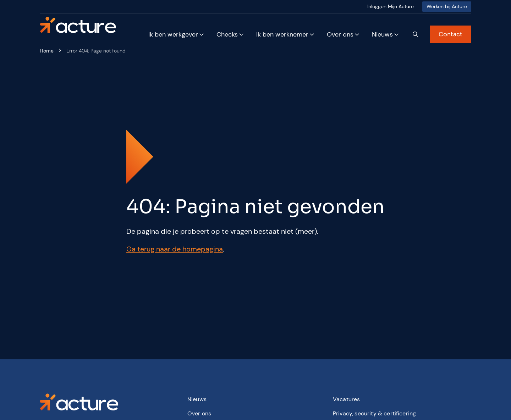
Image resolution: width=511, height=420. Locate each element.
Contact (450, 34)
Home (47, 51)
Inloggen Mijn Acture (391, 6)
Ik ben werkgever (173, 34)
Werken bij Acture (447, 6)
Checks (227, 34)
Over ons (340, 34)
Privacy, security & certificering (374, 413)
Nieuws (382, 34)
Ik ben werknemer (282, 34)
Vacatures (346, 399)
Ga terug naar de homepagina (175, 249)
